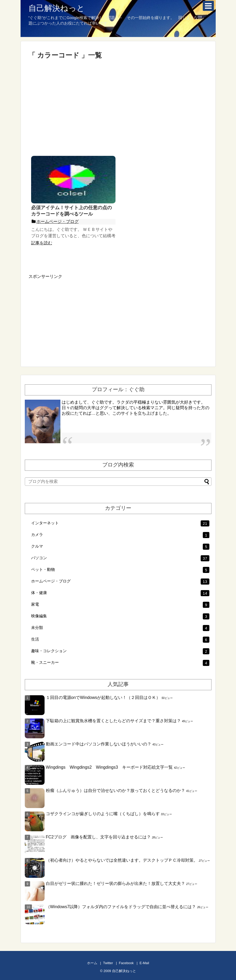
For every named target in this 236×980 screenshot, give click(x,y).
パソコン (120, 558)
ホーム (92, 963)
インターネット (120, 523)
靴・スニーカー (120, 663)
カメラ (120, 535)
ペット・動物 (120, 570)
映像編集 (120, 616)
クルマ (120, 547)
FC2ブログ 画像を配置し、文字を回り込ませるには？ (98, 837)
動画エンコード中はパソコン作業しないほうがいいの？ (99, 744)
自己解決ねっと (57, 8)
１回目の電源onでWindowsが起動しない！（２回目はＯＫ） (103, 697)
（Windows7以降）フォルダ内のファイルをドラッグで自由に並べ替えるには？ (121, 907)
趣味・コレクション (120, 651)
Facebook (126, 963)
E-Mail (144, 963)
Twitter (108, 963)
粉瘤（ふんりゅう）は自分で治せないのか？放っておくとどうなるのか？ (115, 790)
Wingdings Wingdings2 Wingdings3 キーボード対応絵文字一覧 (109, 767)
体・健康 (120, 593)
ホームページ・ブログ (120, 582)
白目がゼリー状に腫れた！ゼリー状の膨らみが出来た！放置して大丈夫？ (115, 883)
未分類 (120, 628)
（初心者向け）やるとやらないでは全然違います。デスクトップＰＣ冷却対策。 (122, 860)
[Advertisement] (118, 108)
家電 (120, 605)
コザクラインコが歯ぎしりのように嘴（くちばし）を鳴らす (103, 814)
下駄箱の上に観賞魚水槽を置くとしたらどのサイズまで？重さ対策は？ (113, 721)
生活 (120, 640)
